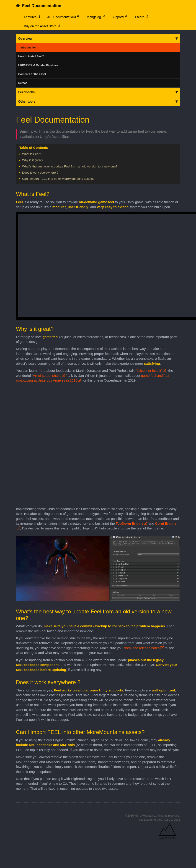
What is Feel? (32, 154)
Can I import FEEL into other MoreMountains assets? (58, 179)
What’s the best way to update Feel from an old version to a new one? (70, 166)
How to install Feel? (31, 56)
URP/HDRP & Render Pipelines (38, 65)
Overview (98, 38)
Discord (139, 17)
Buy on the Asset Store (40, 26)
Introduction (28, 48)
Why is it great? (33, 160)
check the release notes (142, 648)
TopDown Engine (130, 523)
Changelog (93, 17)
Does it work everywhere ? (40, 173)
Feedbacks (98, 92)
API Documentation (61, 17)
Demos (23, 83)
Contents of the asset (32, 74)
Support (117, 17)
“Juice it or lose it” (149, 371)
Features (30, 17)
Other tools (98, 101)
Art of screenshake (47, 376)
